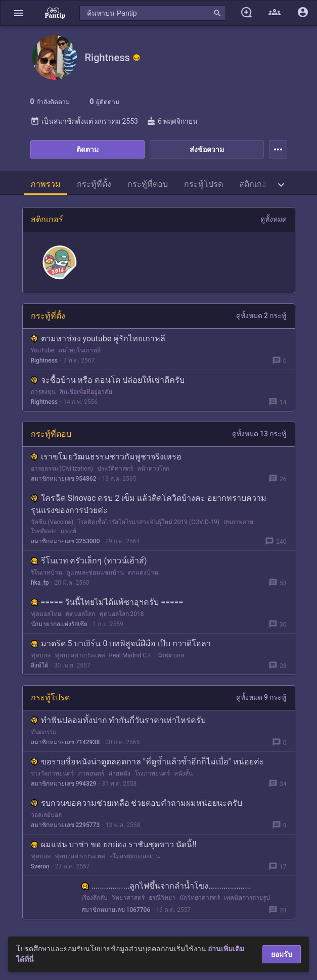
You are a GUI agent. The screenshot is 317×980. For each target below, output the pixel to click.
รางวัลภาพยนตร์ (52, 773)
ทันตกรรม (44, 732)
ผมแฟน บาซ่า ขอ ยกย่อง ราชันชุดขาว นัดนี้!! (114, 844)
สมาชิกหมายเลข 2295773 (65, 825)
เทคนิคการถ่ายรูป (247, 898)
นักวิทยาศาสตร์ (200, 898)
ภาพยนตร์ (91, 773)
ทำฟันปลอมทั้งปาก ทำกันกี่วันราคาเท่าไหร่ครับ (119, 720)
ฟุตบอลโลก (80, 614)
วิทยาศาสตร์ (128, 898)
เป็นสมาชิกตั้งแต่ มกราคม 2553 (84, 121)
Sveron (40, 866)
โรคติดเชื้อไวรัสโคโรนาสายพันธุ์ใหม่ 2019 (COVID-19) (148, 522)
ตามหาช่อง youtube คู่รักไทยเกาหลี (98, 339)
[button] (19, 13)
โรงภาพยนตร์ (152, 773)
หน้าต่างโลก (153, 469)
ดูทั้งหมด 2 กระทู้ (261, 316)
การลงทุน (43, 392)
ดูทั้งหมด (274, 219)
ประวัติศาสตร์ (115, 469)
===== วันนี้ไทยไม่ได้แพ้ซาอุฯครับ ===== (107, 602)
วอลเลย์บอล (46, 815)
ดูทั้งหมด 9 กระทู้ (261, 697)
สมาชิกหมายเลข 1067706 (116, 910)
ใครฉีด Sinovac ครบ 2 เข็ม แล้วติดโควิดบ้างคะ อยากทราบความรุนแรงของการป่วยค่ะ (149, 504)
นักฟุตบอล (170, 655)
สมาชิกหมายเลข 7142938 (65, 742)
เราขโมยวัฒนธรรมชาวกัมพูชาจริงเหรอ (106, 457)
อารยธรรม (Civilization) (62, 469)
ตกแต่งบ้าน (143, 573)
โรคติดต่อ (44, 531)
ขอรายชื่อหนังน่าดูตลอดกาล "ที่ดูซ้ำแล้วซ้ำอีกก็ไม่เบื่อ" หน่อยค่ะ (147, 762)
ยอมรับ (282, 954)
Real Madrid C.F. (131, 655)
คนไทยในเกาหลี (79, 350)
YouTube (43, 350)
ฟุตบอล (41, 655)
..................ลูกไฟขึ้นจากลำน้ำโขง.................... (166, 886)
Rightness (44, 360)
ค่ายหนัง (119, 773)
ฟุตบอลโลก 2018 (122, 614)
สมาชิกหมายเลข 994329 (64, 784)
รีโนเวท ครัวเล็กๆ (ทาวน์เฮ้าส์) (89, 561)
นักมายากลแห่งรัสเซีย (59, 624)
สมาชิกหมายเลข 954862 (64, 479)
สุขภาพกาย (238, 522)
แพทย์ (69, 531)
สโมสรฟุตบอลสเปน (134, 856)
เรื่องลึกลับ (95, 898)
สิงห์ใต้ (40, 665)
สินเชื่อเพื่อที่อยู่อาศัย (86, 392)
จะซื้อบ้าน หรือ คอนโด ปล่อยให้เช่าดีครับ (108, 380)
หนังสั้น (183, 773)
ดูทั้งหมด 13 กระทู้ (259, 434)
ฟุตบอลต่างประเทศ (80, 655)
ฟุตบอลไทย (46, 614)
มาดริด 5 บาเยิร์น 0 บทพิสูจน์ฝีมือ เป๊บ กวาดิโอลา (121, 643)
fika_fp (40, 583)
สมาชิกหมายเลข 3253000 (65, 541)
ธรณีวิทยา (162, 898)
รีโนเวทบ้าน (47, 573)
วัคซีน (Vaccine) (52, 522)
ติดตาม (87, 149)
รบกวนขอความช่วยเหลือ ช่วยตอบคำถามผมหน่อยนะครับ (137, 803)
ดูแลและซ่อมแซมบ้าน (95, 573)
